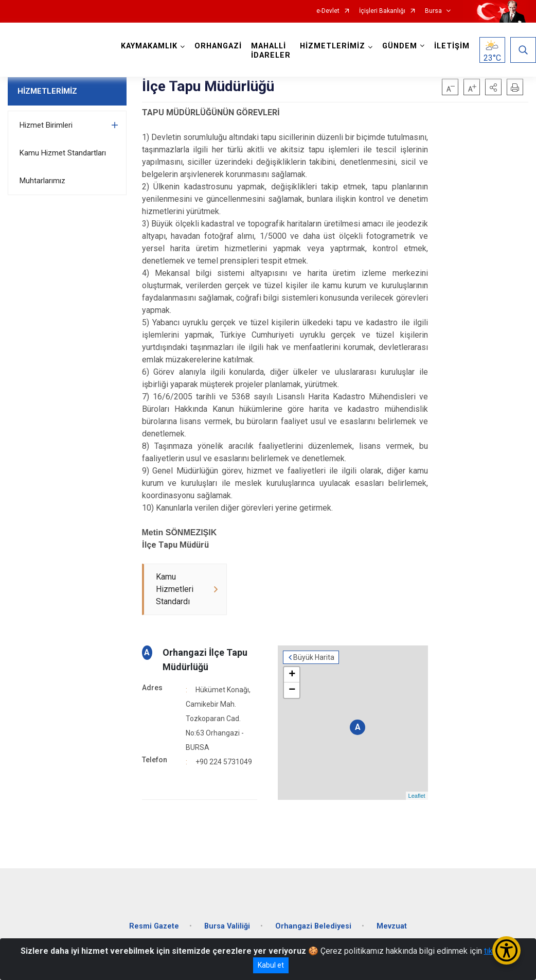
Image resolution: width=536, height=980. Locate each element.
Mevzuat (392, 926)
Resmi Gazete (154, 926)
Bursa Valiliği (227, 926)
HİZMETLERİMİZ (47, 91)
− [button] (292, 690)
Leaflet (417, 796)
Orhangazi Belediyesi (313, 926)
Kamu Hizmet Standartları (63, 153)
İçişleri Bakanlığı (382, 11)
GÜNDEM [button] (400, 46)
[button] (493, 87)
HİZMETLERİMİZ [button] (333, 46)
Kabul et (271, 965)
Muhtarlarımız (42, 181)
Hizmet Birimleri (46, 125)
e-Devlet (328, 11)
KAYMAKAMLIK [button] (149, 46)
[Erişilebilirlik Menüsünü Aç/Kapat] (506, 950)
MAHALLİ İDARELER (271, 51)
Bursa (433, 11)
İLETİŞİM (452, 46)
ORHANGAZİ (218, 46)
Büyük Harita (314, 657)
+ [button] (292, 675)
